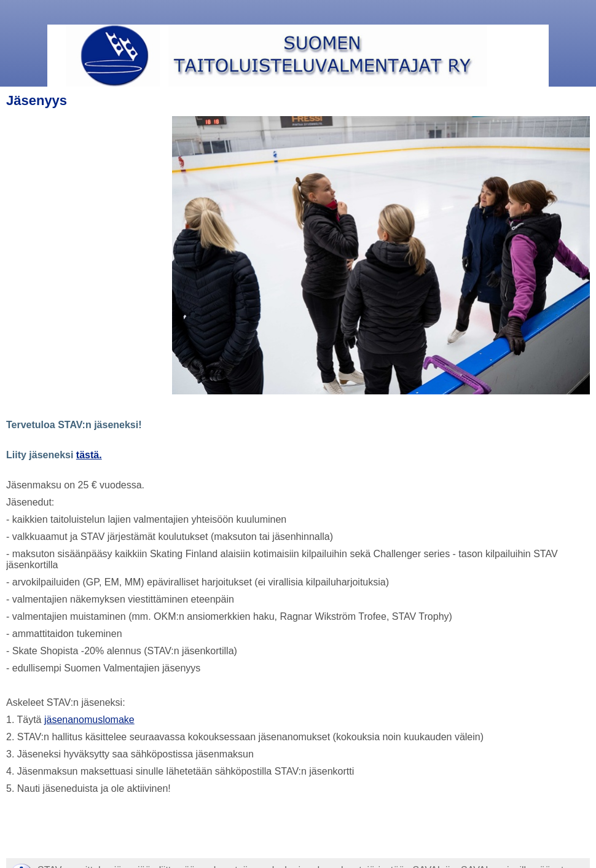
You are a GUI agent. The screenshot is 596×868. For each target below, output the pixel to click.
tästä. (89, 455)
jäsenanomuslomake (89, 720)
